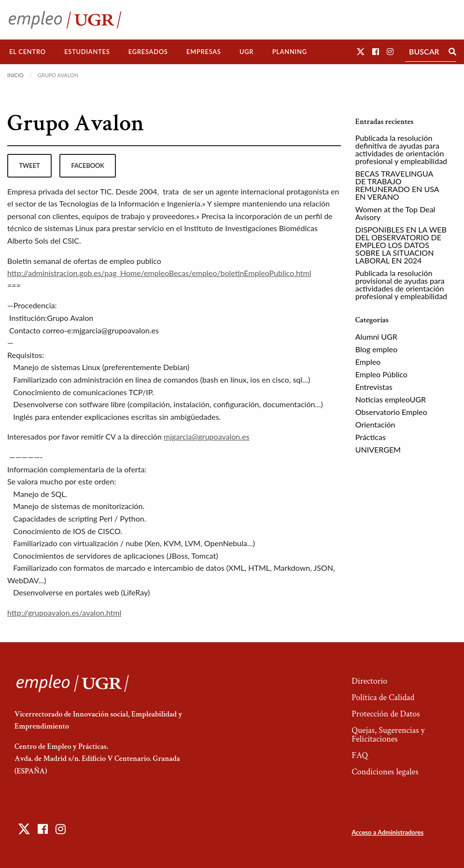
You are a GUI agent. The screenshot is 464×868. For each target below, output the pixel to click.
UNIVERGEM (378, 449)
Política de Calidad (383, 697)
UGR (246, 52)
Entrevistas (374, 387)
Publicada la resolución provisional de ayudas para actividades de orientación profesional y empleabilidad (401, 284)
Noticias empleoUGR (391, 399)
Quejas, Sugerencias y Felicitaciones (388, 735)
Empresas (204, 52)
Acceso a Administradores (387, 832)
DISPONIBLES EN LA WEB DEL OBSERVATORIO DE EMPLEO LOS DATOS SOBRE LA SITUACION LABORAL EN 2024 (401, 245)
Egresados (148, 52)
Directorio (369, 681)
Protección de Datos (386, 714)
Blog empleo (376, 349)
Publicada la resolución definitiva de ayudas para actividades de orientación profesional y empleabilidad (401, 149)
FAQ (360, 755)
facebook (88, 165)
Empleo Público (381, 374)
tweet (29, 165)
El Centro (28, 52)
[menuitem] (28, 52)
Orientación (375, 424)
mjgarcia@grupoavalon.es (206, 436)
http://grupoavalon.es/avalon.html (64, 613)
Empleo (368, 362)
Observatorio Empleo (391, 412)
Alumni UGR (376, 337)
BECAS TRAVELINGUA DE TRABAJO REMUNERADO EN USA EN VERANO (397, 185)
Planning (290, 52)
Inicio (15, 75)
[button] (361, 51)
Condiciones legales (385, 772)
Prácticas (371, 437)
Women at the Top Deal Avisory (395, 213)
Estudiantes (87, 52)
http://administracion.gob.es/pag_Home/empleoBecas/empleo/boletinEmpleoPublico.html (159, 273)
